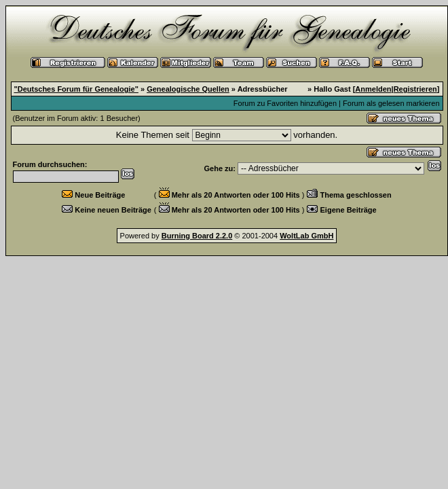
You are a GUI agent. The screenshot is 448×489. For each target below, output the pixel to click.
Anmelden (373, 89)
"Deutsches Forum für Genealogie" (76, 89)
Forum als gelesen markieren (391, 103)
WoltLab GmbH (306, 236)
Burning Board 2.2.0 (197, 236)
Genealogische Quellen (188, 89)
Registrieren (415, 89)
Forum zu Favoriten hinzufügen (285, 103)
